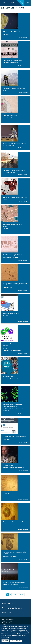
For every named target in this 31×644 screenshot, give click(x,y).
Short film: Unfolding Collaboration (13, 255)
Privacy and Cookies (8, 621)
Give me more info (16, 641)
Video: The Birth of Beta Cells (12, 32)
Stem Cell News (17, 496)
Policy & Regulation (8, 229)
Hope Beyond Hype (9, 376)
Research (15, 257)
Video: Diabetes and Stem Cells (12, 60)
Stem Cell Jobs (8, 604)
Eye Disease (6, 411)
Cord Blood (23, 409)
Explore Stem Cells (15, 63)
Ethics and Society (7, 257)
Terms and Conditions (8, 619)
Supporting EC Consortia (12, 608)
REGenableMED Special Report (12, 224)
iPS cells (15, 556)
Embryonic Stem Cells (8, 468)
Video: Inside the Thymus (10, 115)
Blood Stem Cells (7, 409)
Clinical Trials (6, 379)
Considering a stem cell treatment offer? (15, 437)
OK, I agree (5, 641)
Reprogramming (17, 350)
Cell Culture (6, 494)
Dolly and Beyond (8, 465)
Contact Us (7, 612)
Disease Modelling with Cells (11, 313)
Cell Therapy (6, 34)
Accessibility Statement (8, 623)
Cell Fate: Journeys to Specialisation (14, 582)
